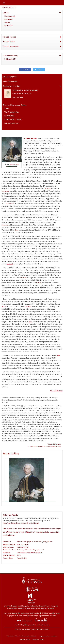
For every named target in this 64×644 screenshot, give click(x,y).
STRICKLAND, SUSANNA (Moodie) (25, 90)
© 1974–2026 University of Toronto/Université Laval (44, 446)
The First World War (12, 112)
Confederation (10, 116)
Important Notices (25, 640)
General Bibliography (54, 444)
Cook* (58, 355)
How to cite (8, 25)
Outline (6, 13)
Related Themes (9, 37)
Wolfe (4, 307)
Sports (7, 108)
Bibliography (9, 19)
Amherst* (10, 264)
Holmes (24, 278)
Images (7, 22)
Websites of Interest (38, 640)
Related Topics (9, 42)
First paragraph (10, 16)
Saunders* (28, 307)
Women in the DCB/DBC (13, 120)
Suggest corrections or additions (48, 636)
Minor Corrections (10, 81)
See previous (18, 97)
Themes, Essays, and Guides (15, 105)
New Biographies (10, 77)
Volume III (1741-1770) (9, 8)
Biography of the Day (11, 86)
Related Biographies (11, 46)
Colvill (39, 283)
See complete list (12, 123)
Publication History (10, 56)
